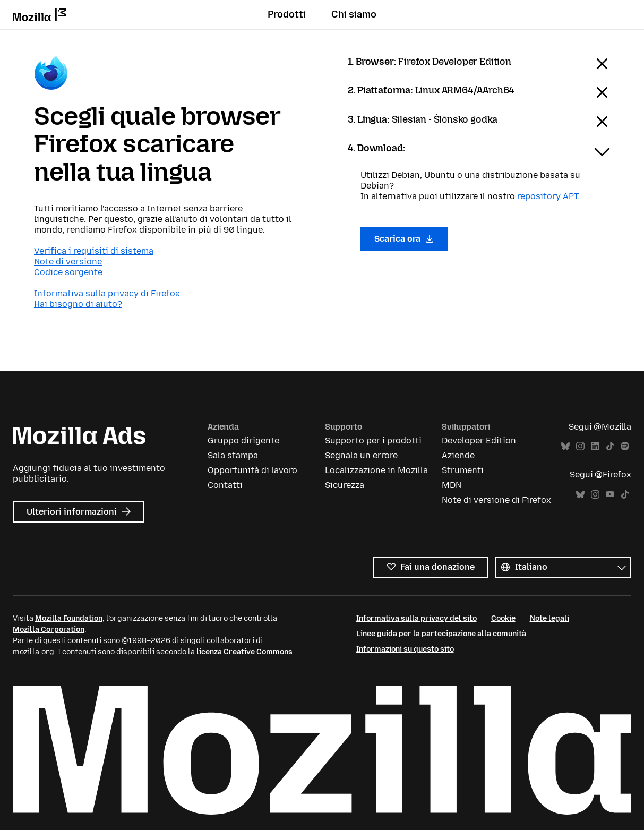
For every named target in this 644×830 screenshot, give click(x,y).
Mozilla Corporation (49, 630)
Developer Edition (479, 440)
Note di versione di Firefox (496, 500)
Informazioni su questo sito (405, 649)
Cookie (503, 618)
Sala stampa (233, 455)
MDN (452, 485)
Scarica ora (404, 239)
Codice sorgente (68, 272)
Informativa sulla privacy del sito (417, 618)
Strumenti (463, 470)
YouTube (610, 495)
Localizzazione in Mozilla (376, 470)
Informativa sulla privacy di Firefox (107, 293)
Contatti (225, 485)
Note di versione (68, 262)
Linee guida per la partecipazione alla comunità (441, 634)
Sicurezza (345, 485)
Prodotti (287, 14)
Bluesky (565, 446)
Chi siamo (354, 14)
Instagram (580, 446)
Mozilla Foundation (69, 618)
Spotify (625, 446)
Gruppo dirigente (243, 440)
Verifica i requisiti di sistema (94, 251)
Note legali (549, 618)
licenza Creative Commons (244, 652)
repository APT (547, 196)
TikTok (610, 446)
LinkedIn (595, 446)
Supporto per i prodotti (373, 440)
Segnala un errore (361, 455)
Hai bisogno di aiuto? (78, 304)
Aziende (458, 455)
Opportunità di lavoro (252, 470)
